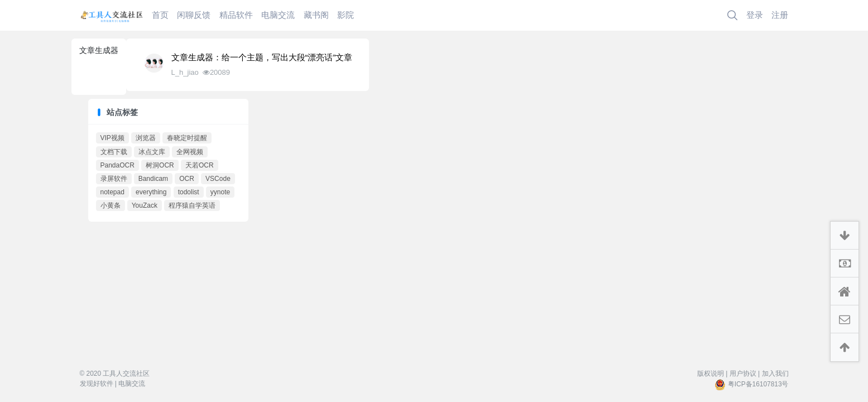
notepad (112, 192)
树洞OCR (160, 165)
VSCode (218, 179)
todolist (189, 192)
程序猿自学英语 (192, 205)
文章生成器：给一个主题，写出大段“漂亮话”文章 (262, 58)
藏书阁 (316, 15)
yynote (220, 192)
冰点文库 (152, 152)
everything (151, 192)
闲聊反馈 (194, 15)
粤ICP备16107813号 (758, 384)
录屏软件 (114, 179)
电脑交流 (278, 15)
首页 (160, 15)
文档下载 (114, 152)
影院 (346, 15)
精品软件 (236, 15)
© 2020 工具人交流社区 (115, 374)
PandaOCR (118, 165)
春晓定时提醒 (187, 138)
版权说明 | (712, 374)
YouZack (145, 205)
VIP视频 (112, 138)
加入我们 (775, 374)
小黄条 (111, 205)
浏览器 (146, 138)
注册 (780, 15)
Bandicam (153, 179)
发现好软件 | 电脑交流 (113, 384)
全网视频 (190, 152)
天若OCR (200, 165)
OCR (187, 179)
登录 (755, 15)
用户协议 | (745, 374)
